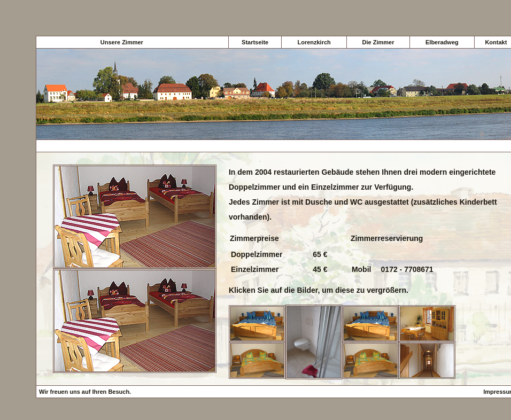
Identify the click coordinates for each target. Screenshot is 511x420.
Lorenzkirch (314, 42)
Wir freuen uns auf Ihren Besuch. (85, 392)
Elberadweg (442, 42)
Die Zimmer (378, 42)
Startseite (255, 42)
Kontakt (496, 42)
